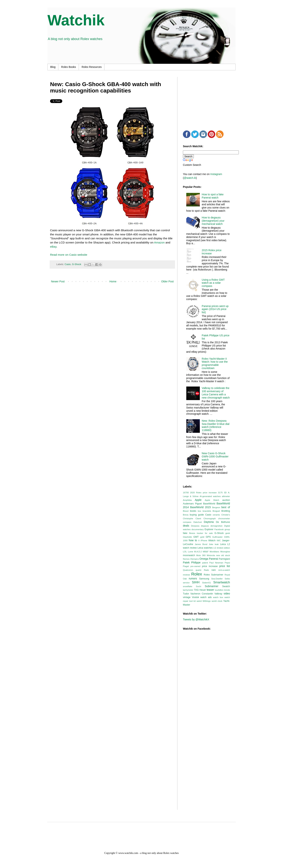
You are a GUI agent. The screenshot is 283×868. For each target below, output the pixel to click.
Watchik (76, 20)
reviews (186, 575)
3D (225, 493)
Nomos (186, 559)
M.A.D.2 (198, 552)
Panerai (213, 559)
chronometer (224, 519)
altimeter (226, 496)
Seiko (227, 579)
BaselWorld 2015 (201, 507)
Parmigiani (224, 559)
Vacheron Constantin (202, 594)
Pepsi (227, 563)
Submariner (211, 586)
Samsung (204, 579)
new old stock (223, 555)
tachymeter (188, 590)
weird (199, 601)
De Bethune (223, 522)
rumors (193, 578)
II (199, 541)
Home (113, 281)
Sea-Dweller (217, 579)
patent (205, 563)
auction (226, 500)
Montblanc (215, 552)
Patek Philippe (192, 562)
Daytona (209, 522)
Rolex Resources (92, 67)
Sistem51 (207, 583)
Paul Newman (216, 563)
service (186, 583)
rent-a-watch (224, 570)
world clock (217, 601)
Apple (198, 500)
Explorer (209, 529)
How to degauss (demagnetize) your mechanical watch (213, 221)
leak (217, 544)
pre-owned (195, 566)
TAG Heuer (200, 590)
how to (193, 540)
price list (225, 566)
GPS (208, 537)
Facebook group (222, 529)
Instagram (216, 174)
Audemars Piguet (192, 504)
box (199, 511)
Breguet (216, 511)
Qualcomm (188, 570)
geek (228, 533)
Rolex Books (69, 67)
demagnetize (216, 526)
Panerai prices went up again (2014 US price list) (215, 309)
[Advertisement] (211, 100)
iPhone (204, 541)
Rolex (197, 574)
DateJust (198, 522)
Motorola (211, 555)
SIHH (196, 582)
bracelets (207, 511)
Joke (211, 544)
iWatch (212, 541)
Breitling (226, 511)
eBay (53, 247)
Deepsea (195, 526)
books (193, 511)
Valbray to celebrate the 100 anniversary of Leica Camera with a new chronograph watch (216, 393)
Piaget (186, 566)
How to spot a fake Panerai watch (213, 196)
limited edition (223, 548)
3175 (220, 493)
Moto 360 (201, 555)
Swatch (226, 586)
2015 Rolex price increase (212, 252)
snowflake (188, 586)
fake (185, 533)
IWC (219, 541)
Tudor (186, 594)
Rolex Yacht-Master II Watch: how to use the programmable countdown (215, 363)
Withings (207, 601)
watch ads (206, 597)
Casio (68, 264)
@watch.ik (190, 178)
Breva (186, 515)
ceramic (216, 515)
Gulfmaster (217, 537)
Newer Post (58, 281)
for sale (209, 533)
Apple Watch (212, 500)
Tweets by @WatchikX (196, 619)
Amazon (159, 242)
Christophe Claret (192, 519)
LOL (185, 552)
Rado (207, 570)
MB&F (206, 552)
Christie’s (226, 515)
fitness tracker (196, 533)
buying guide (197, 515)
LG (215, 548)
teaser (210, 590)
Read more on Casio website (69, 255)
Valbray (218, 594)
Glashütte (187, 537)
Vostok (196, 597)
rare (214, 570)
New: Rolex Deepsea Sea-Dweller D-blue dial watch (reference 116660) (216, 425)
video (227, 594)
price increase (210, 566)
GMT (196, 537)
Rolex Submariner (214, 575)
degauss (205, 526)
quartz (198, 570)
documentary (198, 529)
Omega (204, 559)
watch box (218, 597)
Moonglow (225, 552)
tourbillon (219, 590)
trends (227, 590)
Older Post (167, 281)
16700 (186, 493)
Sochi (199, 586)
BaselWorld (209, 504)
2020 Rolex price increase (203, 493)
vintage (187, 597)
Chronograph (210, 519)
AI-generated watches (210, 496)
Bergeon (216, 507)
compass (187, 522)
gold (202, 537)
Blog (53, 67)
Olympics (195, 559)
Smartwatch (222, 582)
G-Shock (77, 264)
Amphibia (187, 500)
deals (186, 526)
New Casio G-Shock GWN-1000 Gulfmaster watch (215, 456)
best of (226, 507)
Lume (191, 552)
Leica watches (205, 548)
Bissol (186, 511)
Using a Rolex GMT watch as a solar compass (213, 283)
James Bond (201, 544)
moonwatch (189, 555)
